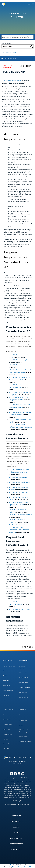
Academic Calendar (24, 678)
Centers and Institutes (24, 715)
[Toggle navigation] (31, 4)
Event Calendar (7, 729)
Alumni (16, 827)
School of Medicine (8, 690)
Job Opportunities (16, 844)
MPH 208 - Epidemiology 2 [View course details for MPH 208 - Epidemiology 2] (18, 477)
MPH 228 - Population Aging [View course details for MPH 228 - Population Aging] (18, 492)
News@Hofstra (16, 849)
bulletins (10, 865)
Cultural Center (7, 720)
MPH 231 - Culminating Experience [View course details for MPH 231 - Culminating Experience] (21, 609)
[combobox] (17, 37)
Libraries (21, 725)
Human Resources (7, 734)
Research (23, 709)
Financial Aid (6, 695)
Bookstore (6, 715)
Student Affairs (7, 744)
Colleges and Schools (24, 673)
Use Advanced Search (9, 53)
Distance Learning (23, 697)
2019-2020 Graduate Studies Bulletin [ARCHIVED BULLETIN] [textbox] (18, 37)
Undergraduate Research (25, 742)
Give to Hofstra (16, 838)
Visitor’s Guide (6, 749)
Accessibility (16, 816)
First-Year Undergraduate (9, 666)
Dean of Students (7, 725)
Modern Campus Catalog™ (22, 867)
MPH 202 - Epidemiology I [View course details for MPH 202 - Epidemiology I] (18, 360)
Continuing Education (24, 687)
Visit (4, 700)
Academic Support (24, 683)
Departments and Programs (23, 667)
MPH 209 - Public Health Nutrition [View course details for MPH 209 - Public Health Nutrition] (20, 482)
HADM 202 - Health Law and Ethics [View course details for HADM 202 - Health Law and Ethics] (21, 515)
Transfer (5, 671)
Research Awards (23, 737)
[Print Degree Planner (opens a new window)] (21, 66)
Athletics (16, 833)
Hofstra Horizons (23, 720)
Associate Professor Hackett (12, 81)
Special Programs (23, 692)
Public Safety (6, 739)
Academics (23, 661)
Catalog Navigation (10, 58)
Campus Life (8, 709)
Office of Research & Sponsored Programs (24, 731)
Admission (7, 661)
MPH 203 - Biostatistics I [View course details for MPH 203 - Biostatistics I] (17, 365)
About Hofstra (16, 821)
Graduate (5, 676)
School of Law (6, 685)
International (6, 681)
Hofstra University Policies (17, 801)
